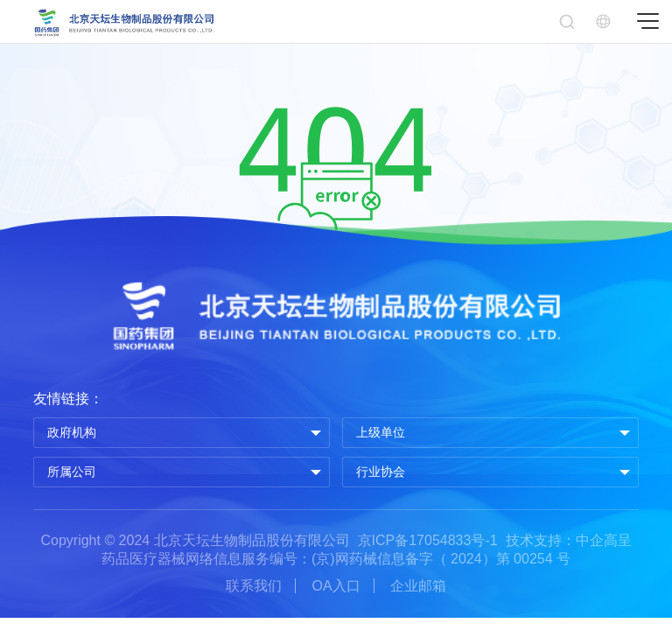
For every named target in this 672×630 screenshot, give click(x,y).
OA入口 (336, 586)
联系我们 (254, 586)
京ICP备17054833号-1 (428, 540)
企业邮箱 (418, 586)
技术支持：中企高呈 (569, 540)
